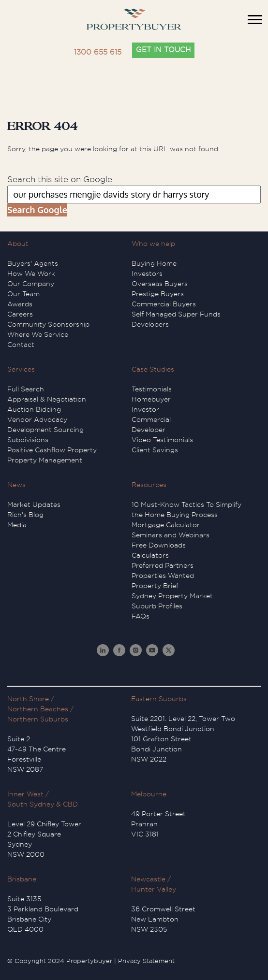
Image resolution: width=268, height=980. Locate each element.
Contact (21, 345)
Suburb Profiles (157, 606)
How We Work (31, 274)
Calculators (150, 555)
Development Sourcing (45, 430)
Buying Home (154, 263)
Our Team (23, 294)
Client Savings (155, 450)
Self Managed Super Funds (176, 314)
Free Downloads (159, 545)
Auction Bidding (34, 409)
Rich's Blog (25, 515)
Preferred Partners (163, 565)
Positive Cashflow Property (52, 450)
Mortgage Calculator (166, 525)
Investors (147, 274)
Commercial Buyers (164, 304)
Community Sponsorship (48, 324)
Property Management (45, 460)
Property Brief (155, 586)
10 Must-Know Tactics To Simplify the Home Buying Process (186, 510)
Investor (145, 409)
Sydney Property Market (172, 596)
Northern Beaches (38, 709)
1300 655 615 (98, 52)
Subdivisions (28, 440)
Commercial (151, 419)
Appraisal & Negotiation (47, 399)
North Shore (28, 699)
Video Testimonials (162, 440)
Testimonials (152, 389)
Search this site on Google (60, 180)
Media (17, 525)
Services (21, 369)
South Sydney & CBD (43, 804)
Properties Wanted (163, 576)
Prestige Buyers (158, 294)
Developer (149, 430)
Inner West (25, 794)
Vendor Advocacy (37, 419)
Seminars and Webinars (171, 535)
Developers (150, 324)
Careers (20, 314)
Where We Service (38, 334)
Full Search (26, 389)
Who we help (153, 244)
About (18, 244)
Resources (149, 485)
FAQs (141, 616)
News (16, 485)
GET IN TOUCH (163, 50)
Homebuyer (151, 399)
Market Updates (34, 504)
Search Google (37, 210)
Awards (20, 304)
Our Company (31, 284)
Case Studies (153, 369)
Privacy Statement (146, 961)
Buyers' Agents (33, 263)
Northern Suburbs (38, 719)
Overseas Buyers (160, 284)
